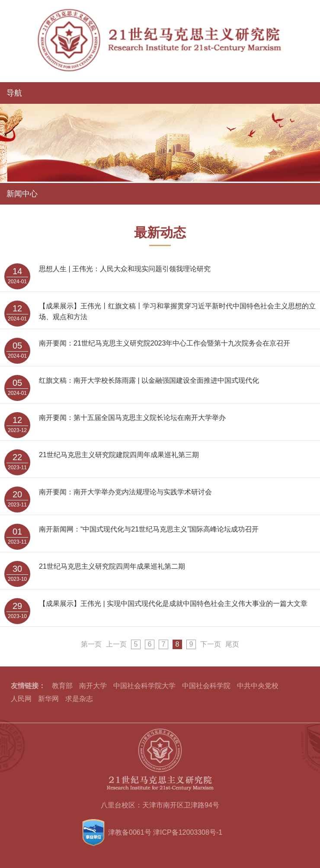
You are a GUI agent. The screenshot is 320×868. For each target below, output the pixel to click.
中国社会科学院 (206, 686)
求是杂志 (79, 699)
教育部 (62, 686)
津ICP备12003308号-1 (188, 832)
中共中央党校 (258, 686)
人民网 (21, 699)
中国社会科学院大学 (144, 686)
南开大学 (93, 686)
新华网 (48, 699)
